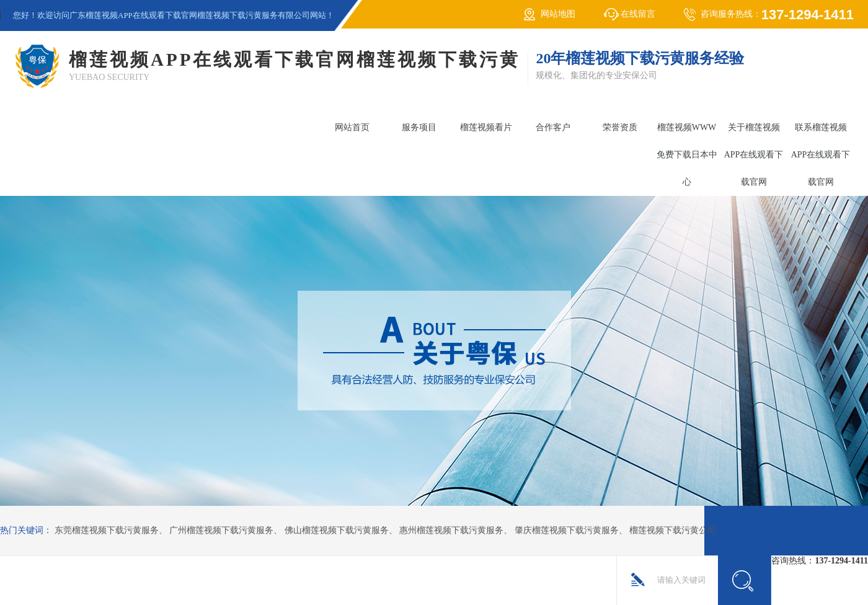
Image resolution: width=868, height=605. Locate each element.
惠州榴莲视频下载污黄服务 (451, 530)
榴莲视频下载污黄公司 (673, 530)
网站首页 (352, 127)
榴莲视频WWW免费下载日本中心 (687, 155)
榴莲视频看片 (486, 127)
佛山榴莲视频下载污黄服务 (337, 530)
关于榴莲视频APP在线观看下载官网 (754, 155)
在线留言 (638, 14)
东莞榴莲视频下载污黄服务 (107, 530)
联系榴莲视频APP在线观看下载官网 (821, 155)
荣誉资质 (620, 127)
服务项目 (419, 127)
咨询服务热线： (777, 15)
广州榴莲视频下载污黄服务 (221, 530)
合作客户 (553, 127)
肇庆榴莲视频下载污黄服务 (567, 530)
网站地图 (558, 14)
